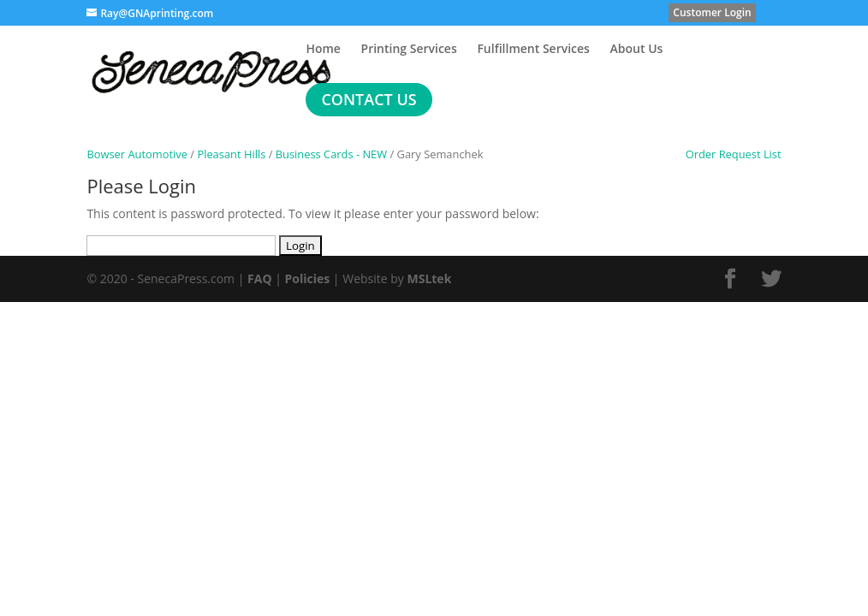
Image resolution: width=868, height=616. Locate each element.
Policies (308, 278)
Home (323, 50)
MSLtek (429, 278)
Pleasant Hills (231, 154)
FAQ (260, 278)
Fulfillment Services (533, 50)
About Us (637, 50)
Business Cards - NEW (331, 154)
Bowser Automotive (137, 154)
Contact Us (369, 99)
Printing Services (409, 50)
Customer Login (712, 12)
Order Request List (726, 154)
